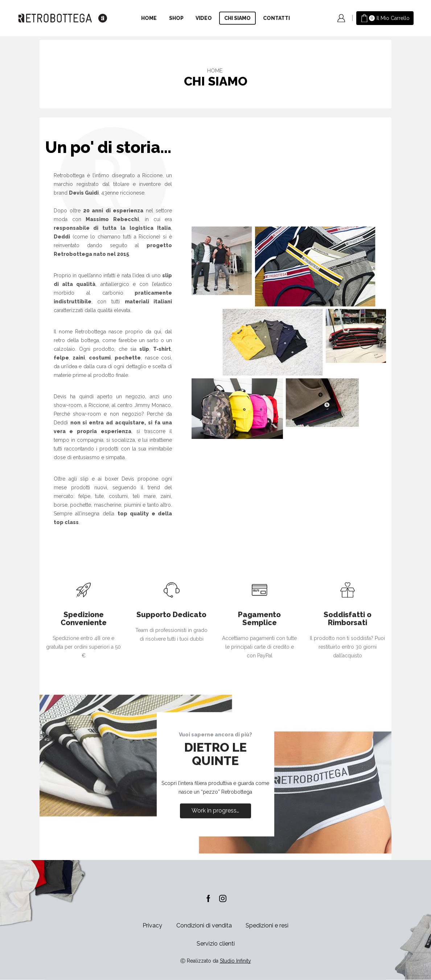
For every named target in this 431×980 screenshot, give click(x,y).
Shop (176, 18)
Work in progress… (215, 882)
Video (204, 18)
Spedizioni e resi (267, 925)
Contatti (276, 18)
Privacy (152, 925)
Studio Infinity (235, 961)
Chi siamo (237, 18)
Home (149, 18)
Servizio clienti (216, 944)
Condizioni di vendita (204, 925)
